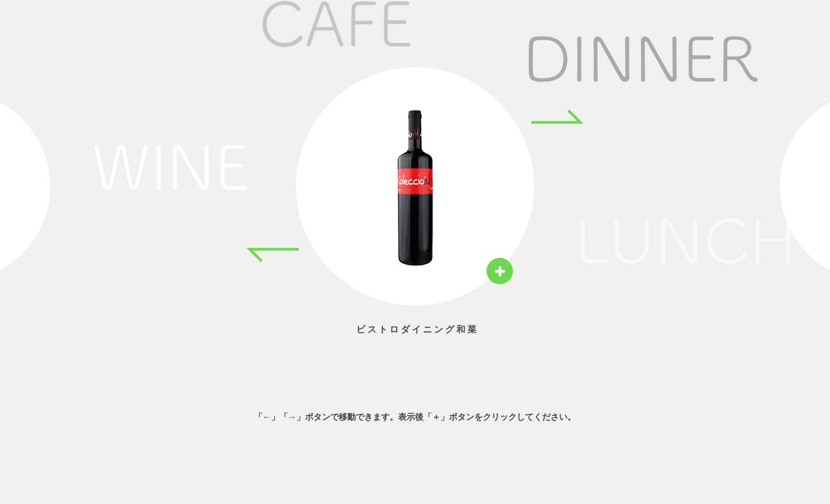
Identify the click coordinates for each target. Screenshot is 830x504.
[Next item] (558, 116)
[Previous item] (272, 255)
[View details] (500, 271)
